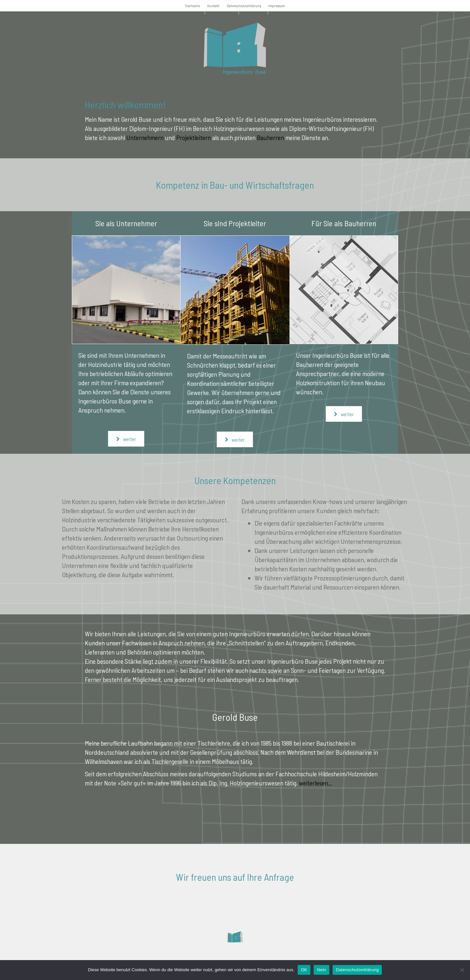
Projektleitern (194, 137)
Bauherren (270, 137)
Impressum (277, 6)
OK (304, 970)
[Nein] (462, 970)
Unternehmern (145, 137)
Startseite (193, 6)
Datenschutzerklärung (244, 6)
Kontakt (213, 6)
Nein (321, 970)
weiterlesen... (315, 783)
